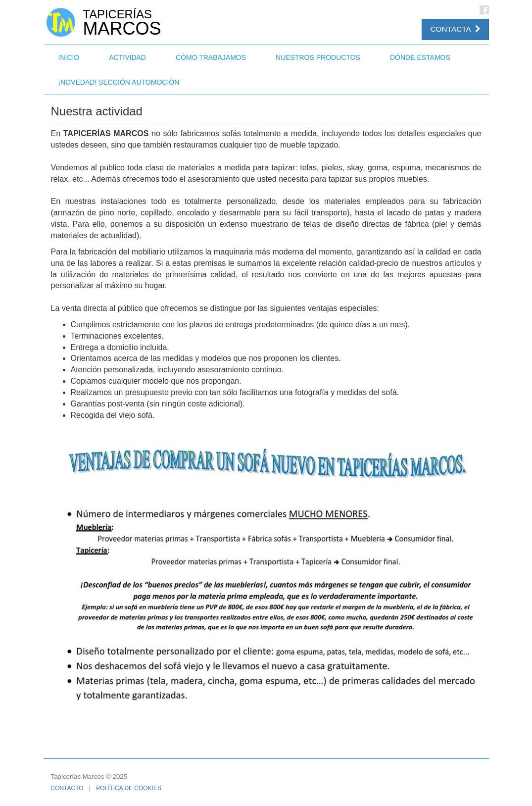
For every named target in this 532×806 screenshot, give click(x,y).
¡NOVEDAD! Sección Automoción (119, 82)
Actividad (127, 57)
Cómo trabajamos (211, 57)
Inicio (69, 57)
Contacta (455, 29)
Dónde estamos (420, 57)
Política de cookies (129, 788)
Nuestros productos (318, 57)
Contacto (67, 788)
